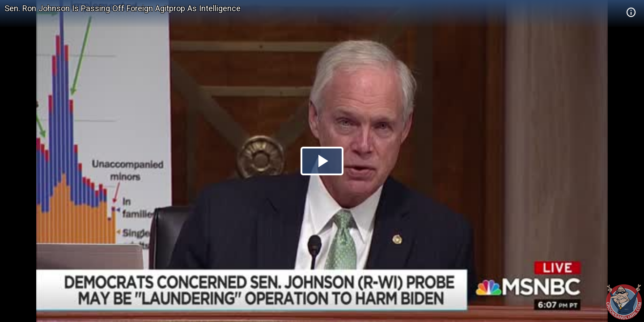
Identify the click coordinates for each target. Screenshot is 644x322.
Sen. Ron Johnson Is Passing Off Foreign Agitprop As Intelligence (123, 8)
